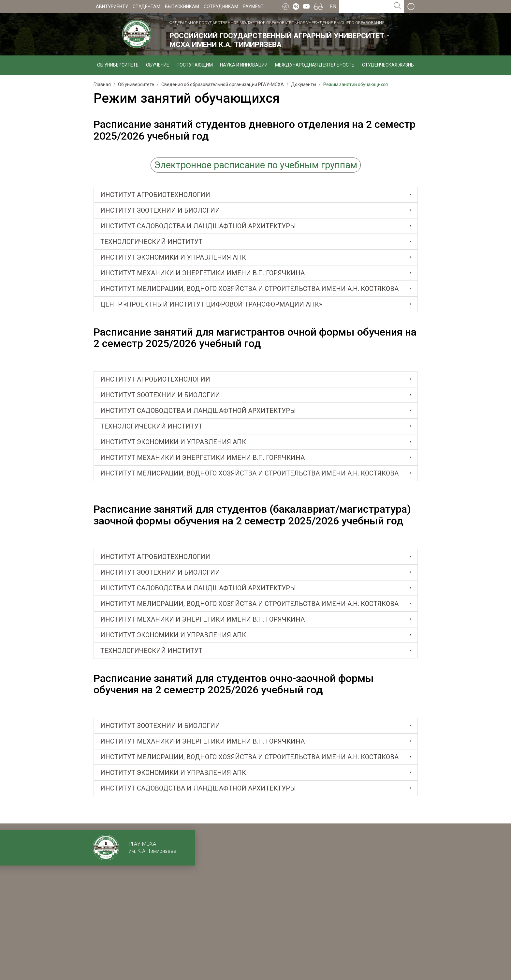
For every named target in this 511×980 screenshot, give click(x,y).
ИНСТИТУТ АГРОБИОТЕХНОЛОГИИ (155, 379)
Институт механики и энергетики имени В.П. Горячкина (203, 273)
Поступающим (195, 65)
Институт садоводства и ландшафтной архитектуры (198, 226)
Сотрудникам (221, 7)
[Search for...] (365, 7)
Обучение (158, 65)
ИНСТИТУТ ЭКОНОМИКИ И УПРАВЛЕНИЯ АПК (173, 635)
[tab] (256, 195)
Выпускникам (182, 7)
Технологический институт (151, 242)
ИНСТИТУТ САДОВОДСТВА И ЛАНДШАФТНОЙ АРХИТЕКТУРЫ (198, 411)
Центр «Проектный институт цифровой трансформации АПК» (211, 304)
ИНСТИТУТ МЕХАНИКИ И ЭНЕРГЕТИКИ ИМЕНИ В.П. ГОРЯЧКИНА (203, 619)
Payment (253, 7)
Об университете (118, 65)
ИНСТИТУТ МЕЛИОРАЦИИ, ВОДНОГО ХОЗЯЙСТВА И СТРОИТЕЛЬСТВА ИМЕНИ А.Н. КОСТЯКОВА (249, 757)
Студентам (146, 7)
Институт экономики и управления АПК (173, 257)
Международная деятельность (315, 65)
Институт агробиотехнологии (155, 195)
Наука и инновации (244, 65)
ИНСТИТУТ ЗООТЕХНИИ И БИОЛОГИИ (160, 395)
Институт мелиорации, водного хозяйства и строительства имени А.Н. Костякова (249, 289)
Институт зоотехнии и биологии (160, 210)
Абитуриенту (112, 7)
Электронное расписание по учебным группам (256, 165)
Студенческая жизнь (388, 65)
